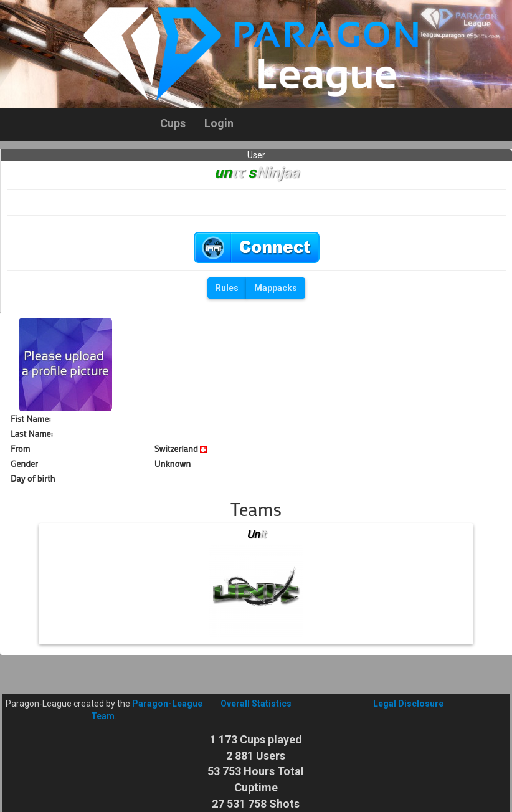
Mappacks (276, 288)
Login (219, 123)
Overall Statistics (256, 704)
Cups (173, 123)
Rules (227, 288)
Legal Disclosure (408, 704)
